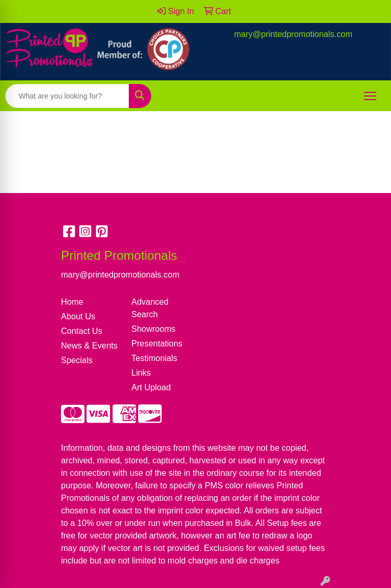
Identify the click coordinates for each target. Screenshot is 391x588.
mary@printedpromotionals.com (293, 34)
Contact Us (82, 331)
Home (72, 302)
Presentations (157, 344)
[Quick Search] (67, 96)
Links (141, 373)
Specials (77, 360)
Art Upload (151, 387)
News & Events (89, 346)
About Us (78, 316)
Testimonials (154, 358)
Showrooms (153, 329)
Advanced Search (150, 308)
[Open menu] (370, 96)
